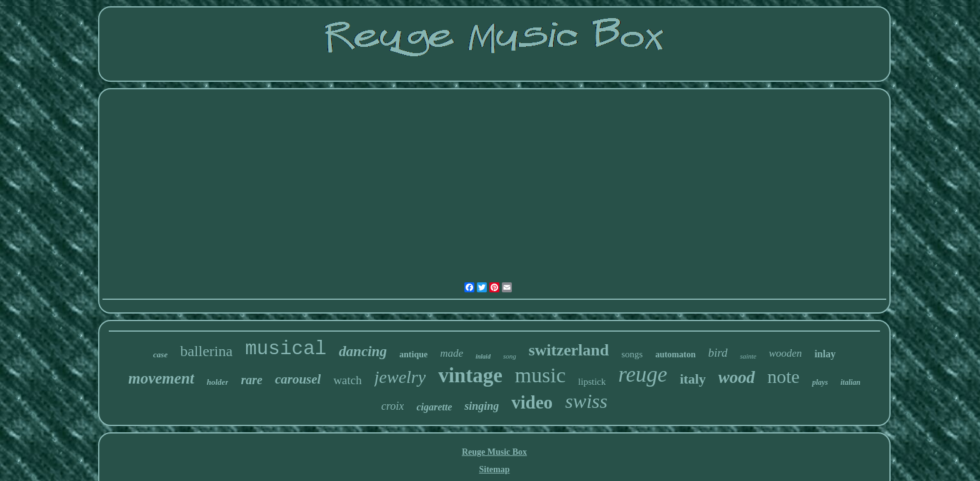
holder (218, 382)
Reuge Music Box (494, 452)
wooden (785, 353)
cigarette (434, 407)
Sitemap (494, 469)
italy (693, 379)
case (160, 355)
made (452, 353)
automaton (675, 355)
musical (286, 349)
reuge (642, 374)
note (784, 376)
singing (482, 406)
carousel (298, 379)
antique (413, 355)
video (532, 402)
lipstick (592, 382)
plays (820, 382)
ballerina (206, 351)
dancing (363, 351)
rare (251, 380)
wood (737, 377)
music (540, 375)
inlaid (483, 356)
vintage (470, 375)
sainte (748, 356)
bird (718, 353)
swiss (586, 401)
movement (161, 378)
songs (632, 354)
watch (347, 380)
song (510, 356)
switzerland (569, 350)
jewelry (400, 377)
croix (392, 406)
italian (851, 382)
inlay (825, 354)
